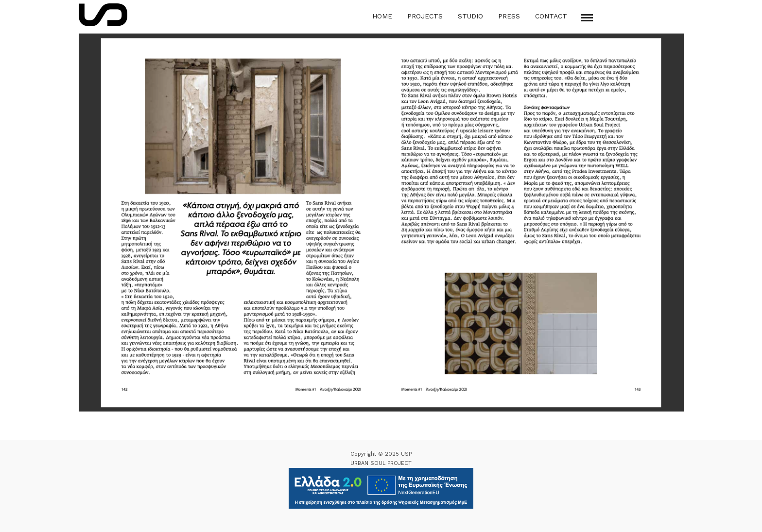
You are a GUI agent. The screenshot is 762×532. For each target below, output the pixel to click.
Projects (425, 16)
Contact (551, 16)
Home (382, 16)
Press (509, 16)
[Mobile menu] (587, 18)
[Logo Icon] (103, 15)
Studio (470, 16)
